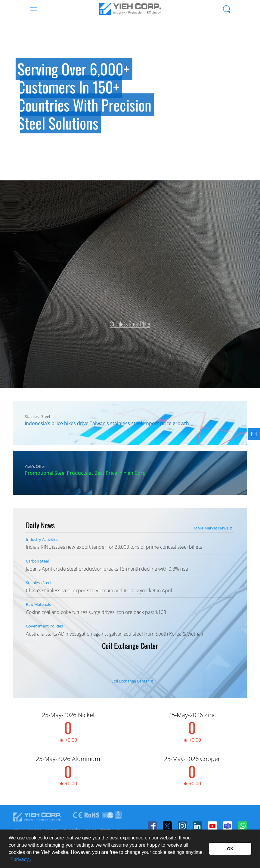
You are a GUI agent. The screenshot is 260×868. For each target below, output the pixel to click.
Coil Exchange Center (130, 681)
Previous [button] (12, 114)
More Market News (211, 528)
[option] (130, 99)
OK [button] (230, 849)
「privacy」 (21, 859)
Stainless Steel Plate (130, 321)
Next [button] (248, 114)
